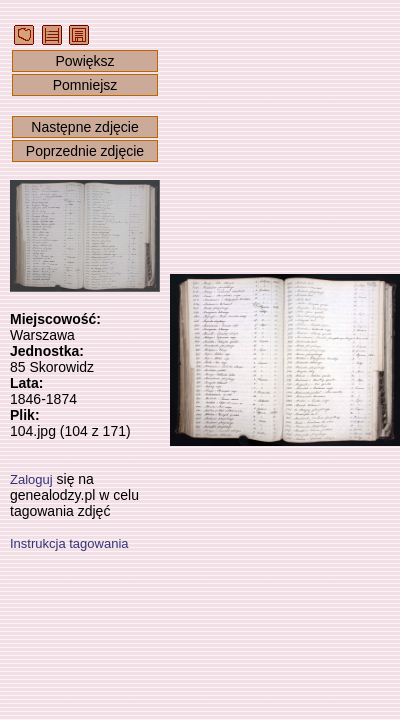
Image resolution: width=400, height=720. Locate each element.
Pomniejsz (85, 85)
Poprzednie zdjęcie (85, 151)
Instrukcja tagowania (69, 543)
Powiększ (84, 61)
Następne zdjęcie (84, 127)
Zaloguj (31, 479)
